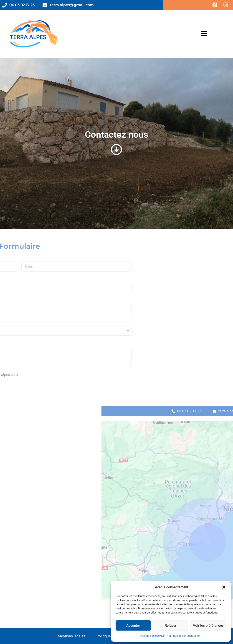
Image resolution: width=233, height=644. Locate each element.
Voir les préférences (208, 626)
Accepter (133, 626)
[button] (224, 587)
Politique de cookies (152, 636)
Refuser (171, 626)
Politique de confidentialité (183, 636)
